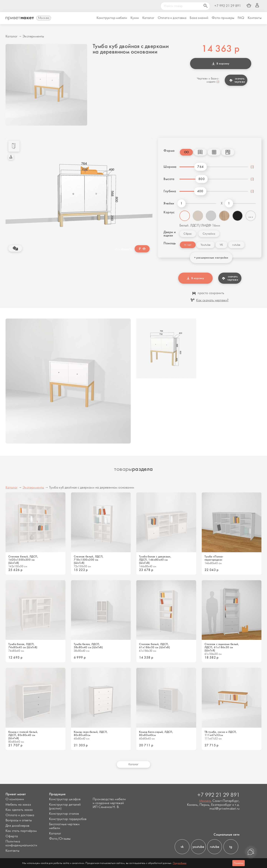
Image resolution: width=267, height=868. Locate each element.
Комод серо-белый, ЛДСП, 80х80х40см (91, 734)
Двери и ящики (170, 234)
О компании (15, 799)
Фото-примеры (223, 18)
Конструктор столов (64, 814)
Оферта (12, 836)
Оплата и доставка (20, 815)
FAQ (241, 18)
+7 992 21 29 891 (228, 6)
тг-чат (188, 245)
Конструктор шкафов (65, 799)
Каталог (148, 18)
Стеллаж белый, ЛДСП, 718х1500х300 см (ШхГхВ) (89, 560)
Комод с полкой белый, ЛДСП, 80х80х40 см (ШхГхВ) (23, 735)
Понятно (239, 863)
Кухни (135, 18)
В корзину (221, 64)
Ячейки (169, 203)
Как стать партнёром (21, 831)
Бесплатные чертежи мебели (64, 826)
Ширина (170, 167)
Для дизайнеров (18, 826)
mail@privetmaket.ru (225, 809)
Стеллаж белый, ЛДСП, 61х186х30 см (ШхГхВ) (154, 646)
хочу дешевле (123, 249)
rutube (236, 245)
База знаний (199, 18)
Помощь (169, 243)
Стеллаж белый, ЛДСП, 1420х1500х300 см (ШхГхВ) (23, 560)
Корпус (169, 212)
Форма (169, 151)
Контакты (255, 18)
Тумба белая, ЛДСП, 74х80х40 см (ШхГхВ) (23, 646)
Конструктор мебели (112, 18)
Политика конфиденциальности (21, 843)
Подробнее (180, 863)
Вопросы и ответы (19, 820)
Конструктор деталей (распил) (65, 807)
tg (231, 847)
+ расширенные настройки (211, 258)
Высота (169, 179)
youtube (198, 847)
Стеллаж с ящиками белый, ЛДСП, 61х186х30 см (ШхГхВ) (222, 647)
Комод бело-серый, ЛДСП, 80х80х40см (156, 734)
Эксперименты (33, 36)
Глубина (170, 191)
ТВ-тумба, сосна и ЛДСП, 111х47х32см (221, 734)
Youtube (206, 245)
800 (202, 179)
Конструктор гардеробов (68, 819)
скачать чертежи (237, 80)
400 (200, 191)
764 (200, 167)
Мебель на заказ (18, 805)
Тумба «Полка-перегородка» (214, 558)
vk (182, 847)
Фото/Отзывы (60, 839)
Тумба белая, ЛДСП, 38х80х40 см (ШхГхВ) (88, 646)
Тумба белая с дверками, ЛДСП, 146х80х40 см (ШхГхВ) (155, 560)
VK (221, 245)
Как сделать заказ (19, 810)
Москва (205, 801)
